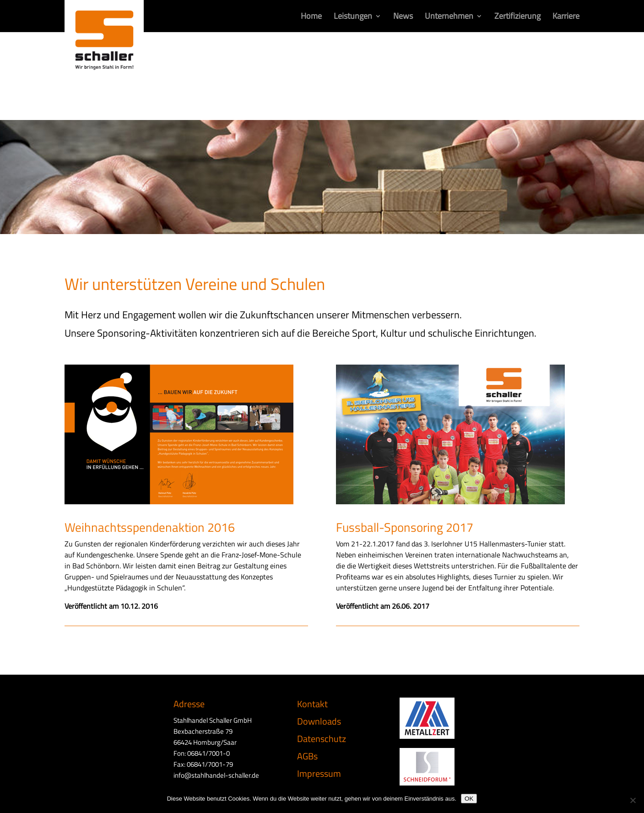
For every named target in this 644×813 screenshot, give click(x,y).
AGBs (307, 756)
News (403, 17)
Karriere (566, 17)
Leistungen (353, 17)
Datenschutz (322, 739)
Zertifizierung (517, 17)
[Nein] (633, 800)
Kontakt (312, 704)
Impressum (319, 773)
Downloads (319, 721)
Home (311, 17)
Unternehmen (449, 17)
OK (469, 799)
